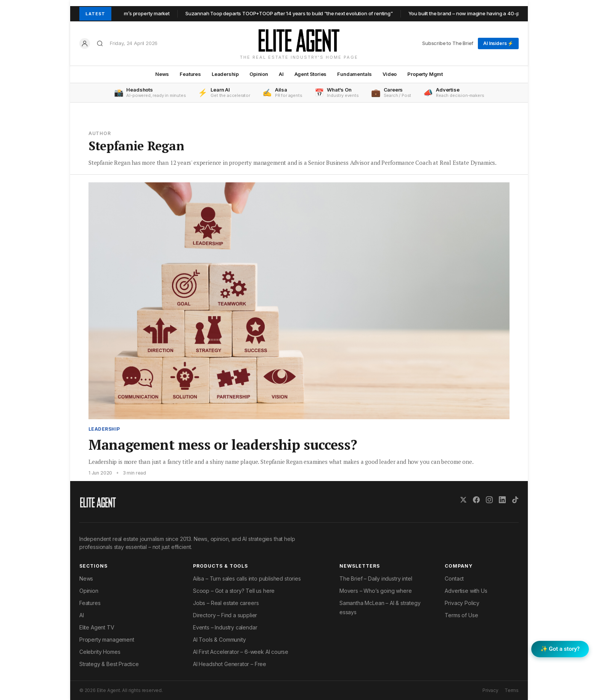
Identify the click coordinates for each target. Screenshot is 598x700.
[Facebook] (476, 500)
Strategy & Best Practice (109, 664)
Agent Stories (311, 74)
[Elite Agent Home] (299, 40)
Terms (512, 690)
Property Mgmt (425, 74)
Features (190, 74)
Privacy (490, 690)
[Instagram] (489, 500)
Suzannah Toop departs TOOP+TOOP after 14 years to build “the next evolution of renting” (293, 13)
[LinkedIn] (502, 500)
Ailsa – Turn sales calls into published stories (247, 579)
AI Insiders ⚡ (498, 43)
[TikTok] (515, 500)
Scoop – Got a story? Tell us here (234, 591)
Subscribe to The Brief (448, 43)
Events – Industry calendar (225, 627)
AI (281, 74)
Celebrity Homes (100, 652)
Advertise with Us (466, 591)
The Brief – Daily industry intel (376, 579)
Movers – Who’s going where (375, 591)
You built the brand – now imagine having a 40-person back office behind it (498, 13)
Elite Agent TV (97, 627)
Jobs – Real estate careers (226, 603)
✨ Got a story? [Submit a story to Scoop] (560, 649)
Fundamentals (354, 74)
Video (390, 74)
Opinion (259, 74)
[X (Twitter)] (463, 500)
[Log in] (85, 43)
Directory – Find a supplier (225, 615)
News (162, 74)
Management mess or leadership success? (223, 445)
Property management (107, 640)
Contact (454, 579)
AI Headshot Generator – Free (230, 664)
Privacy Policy (462, 603)
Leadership (225, 74)
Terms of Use (461, 615)
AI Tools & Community (219, 640)
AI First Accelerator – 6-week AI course (241, 652)
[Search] (100, 43)
